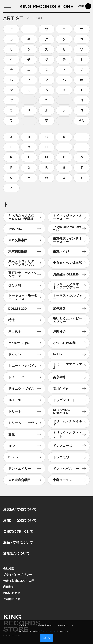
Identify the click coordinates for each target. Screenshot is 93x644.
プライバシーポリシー (18, 575)
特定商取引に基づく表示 (19, 581)
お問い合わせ (12, 593)
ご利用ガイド (12, 599)
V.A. (82, 121)
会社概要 (9, 569)
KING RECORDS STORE (47, 7)
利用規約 (9, 587)
